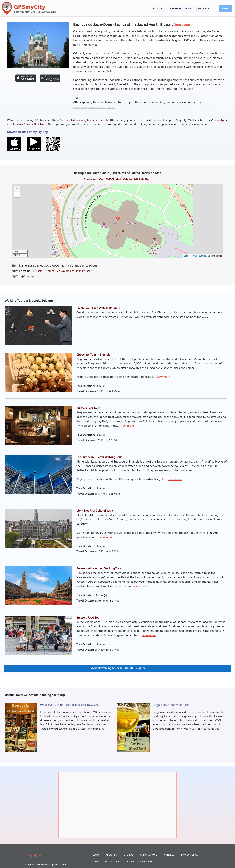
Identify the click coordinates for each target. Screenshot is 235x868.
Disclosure (112, 862)
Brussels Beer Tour (88, 408)
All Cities (158, 9)
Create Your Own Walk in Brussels (98, 308)
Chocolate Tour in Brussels (93, 355)
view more (163, 377)
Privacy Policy (189, 855)
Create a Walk (149, 855)
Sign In (226, 9)
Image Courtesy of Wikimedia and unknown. (94, 108)
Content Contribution (138, 862)
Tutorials (203, 9)
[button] (17, 189)
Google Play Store (35, 125)
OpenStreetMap (202, 256)
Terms (96, 862)
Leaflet (187, 256)
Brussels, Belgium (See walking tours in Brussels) (63, 271)
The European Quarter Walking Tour (99, 457)
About (96, 855)
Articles (169, 855)
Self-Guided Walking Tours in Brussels (84, 120)
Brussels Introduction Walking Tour (99, 569)
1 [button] (118, 218)
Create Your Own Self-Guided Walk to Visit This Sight (117, 180)
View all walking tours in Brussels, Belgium (118, 668)
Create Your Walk (181, 9)
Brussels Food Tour (88, 618)
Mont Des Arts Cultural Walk (95, 511)
